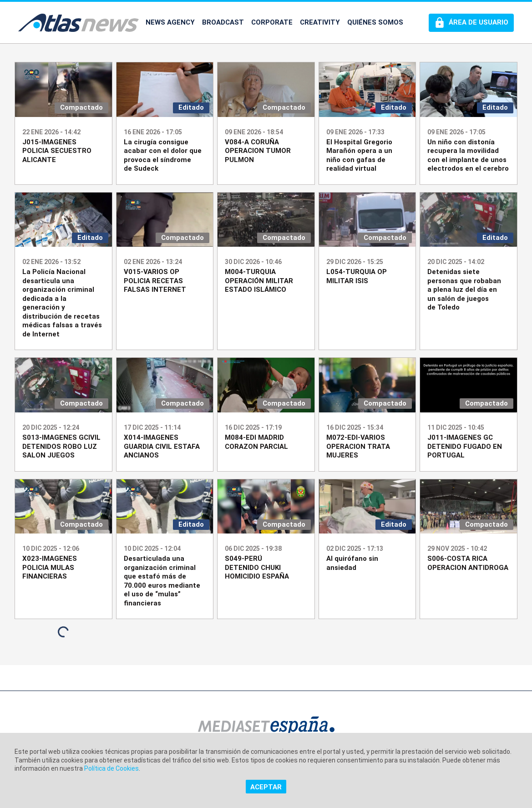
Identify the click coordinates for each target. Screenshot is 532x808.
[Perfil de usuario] (471, 23)
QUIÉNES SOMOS (375, 22)
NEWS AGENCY (170, 22)
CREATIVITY (320, 22)
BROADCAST (223, 22)
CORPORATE (272, 22)
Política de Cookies (111, 768)
